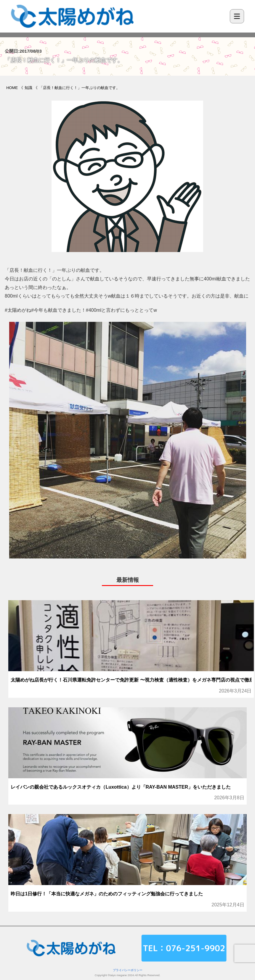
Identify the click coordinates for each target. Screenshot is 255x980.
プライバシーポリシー (128, 970)
